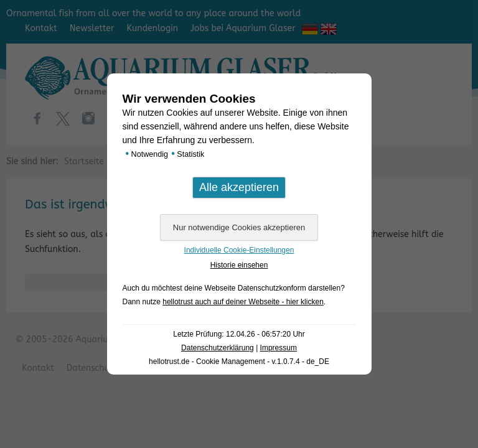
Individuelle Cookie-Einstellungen (239, 250)
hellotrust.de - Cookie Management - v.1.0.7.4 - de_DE (239, 362)
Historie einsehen (239, 265)
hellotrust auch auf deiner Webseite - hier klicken (243, 302)
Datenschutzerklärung (218, 348)
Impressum (279, 348)
